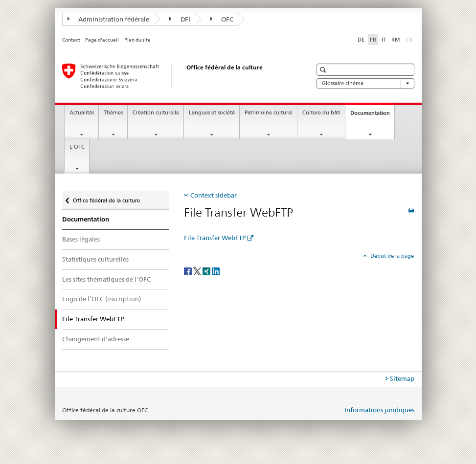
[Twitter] (198, 271)
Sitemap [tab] (402, 378)
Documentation (372, 116)
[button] (324, 70)
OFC (222, 19)
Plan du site (137, 40)
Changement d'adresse (96, 339)
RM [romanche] (396, 40)
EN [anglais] (410, 39)
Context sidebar (214, 195)
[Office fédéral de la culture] (177, 76)
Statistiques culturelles (95, 259)
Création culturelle (156, 113)
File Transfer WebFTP (215, 238)
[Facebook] (189, 271)
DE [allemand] (361, 40)
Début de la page (391, 256)
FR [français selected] (373, 40)
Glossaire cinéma (365, 83)
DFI (180, 19)
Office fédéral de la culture (106, 198)
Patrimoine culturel (269, 113)
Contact (71, 40)
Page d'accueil (102, 40)
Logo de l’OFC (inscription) (102, 299)
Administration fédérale (109, 19)
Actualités (82, 113)
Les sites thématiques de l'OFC (106, 279)
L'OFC (77, 147)
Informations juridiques (379, 410)
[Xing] (207, 271)
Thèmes (113, 113)
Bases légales (81, 239)
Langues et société (212, 113)
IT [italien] (384, 40)
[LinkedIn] (216, 271)
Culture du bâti (321, 113)
